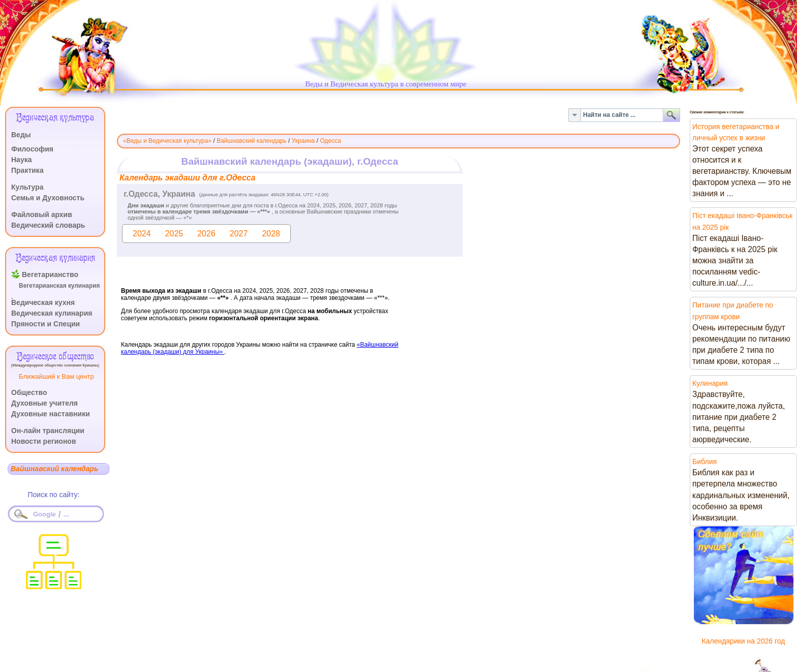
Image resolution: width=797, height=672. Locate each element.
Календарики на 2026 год (744, 641)
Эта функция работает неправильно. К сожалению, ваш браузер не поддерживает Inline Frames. (398, 283)
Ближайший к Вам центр (56, 376)
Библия (704, 462)
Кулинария (710, 383)
